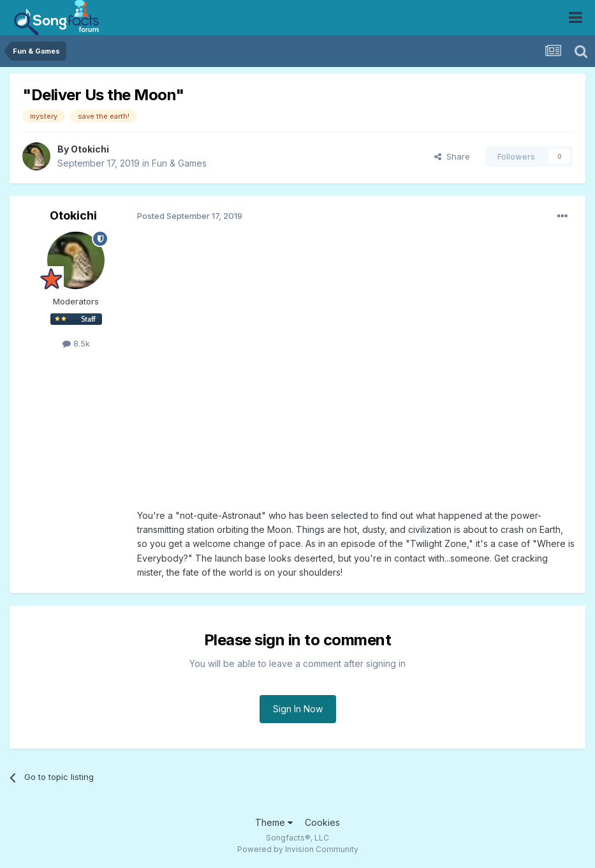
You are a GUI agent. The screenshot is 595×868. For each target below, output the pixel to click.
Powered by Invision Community (298, 849)
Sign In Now (298, 709)
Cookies (322, 822)
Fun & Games (179, 163)
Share (452, 156)
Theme (274, 822)
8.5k (76, 343)
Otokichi (90, 149)
